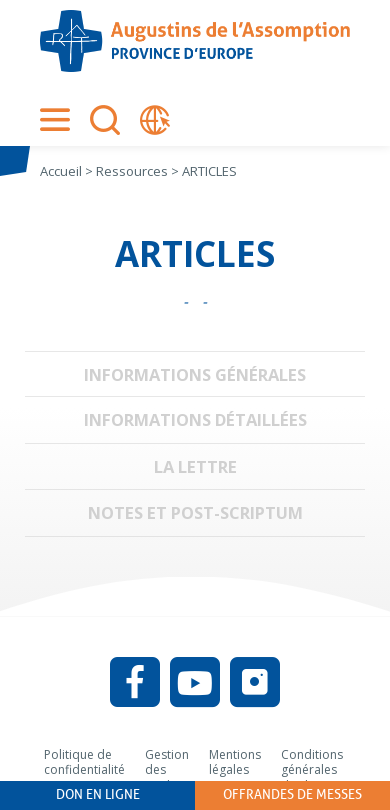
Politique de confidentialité (84, 762)
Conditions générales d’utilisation (313, 770)
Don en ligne (98, 794)
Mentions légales (235, 762)
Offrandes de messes (292, 794)
